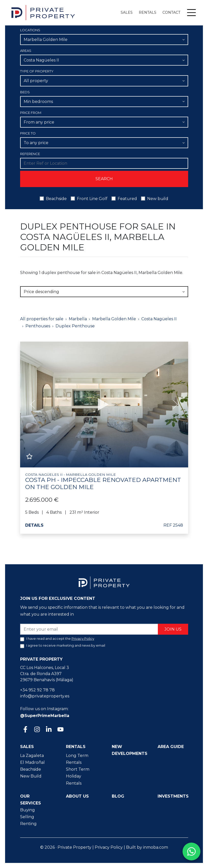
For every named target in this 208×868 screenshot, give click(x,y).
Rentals (148, 12)
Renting (28, 824)
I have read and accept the (60, 638)
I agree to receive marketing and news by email (66, 645)
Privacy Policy (109, 847)
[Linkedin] (48, 730)
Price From (31, 113)
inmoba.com (156, 847)
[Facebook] (25, 730)
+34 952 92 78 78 (37, 690)
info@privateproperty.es (45, 696)
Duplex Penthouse (75, 326)
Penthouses (38, 326)
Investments (173, 796)
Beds (25, 92)
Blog (118, 796)
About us (77, 796)
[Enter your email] (89, 629)
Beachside (56, 199)
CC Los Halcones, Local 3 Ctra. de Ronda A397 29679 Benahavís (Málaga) (47, 674)
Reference (30, 154)
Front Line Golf (92, 199)
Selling (27, 817)
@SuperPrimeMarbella (45, 716)
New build (158, 199)
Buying (27, 810)
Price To (28, 133)
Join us (173, 629)
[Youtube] (60, 730)
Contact (171, 12)
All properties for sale (42, 319)
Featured (127, 199)
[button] (33, 404)
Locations (30, 30)
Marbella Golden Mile (114, 319)
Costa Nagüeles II (159, 319)
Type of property (37, 71)
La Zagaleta (32, 756)
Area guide (171, 747)
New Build (31, 776)
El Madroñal (32, 762)
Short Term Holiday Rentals (78, 776)
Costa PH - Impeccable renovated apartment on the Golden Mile (104, 482)
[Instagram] (37, 730)
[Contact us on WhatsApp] (191, 851)
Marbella (78, 319)
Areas (26, 51)
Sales (127, 12)
